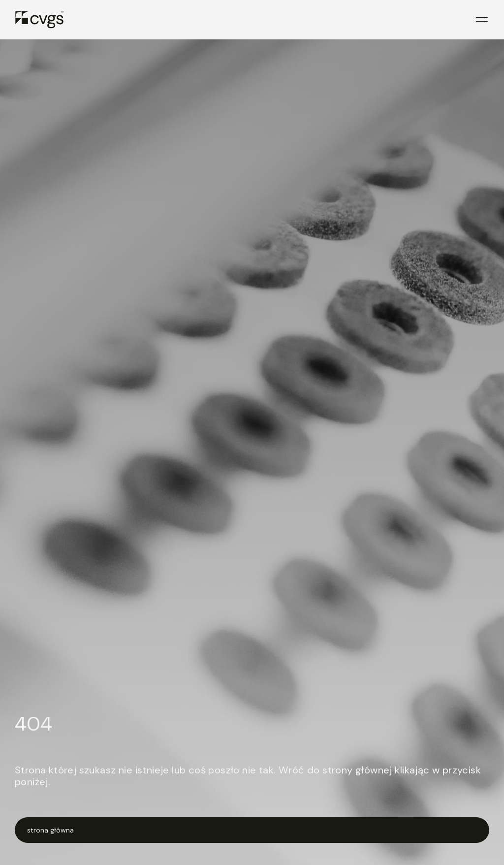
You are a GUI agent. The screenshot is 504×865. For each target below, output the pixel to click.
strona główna (50, 830)
